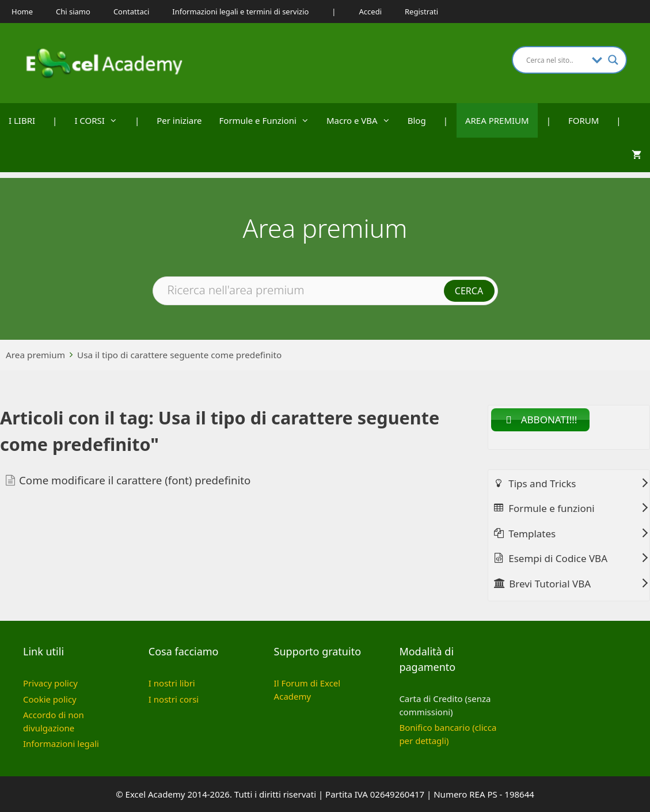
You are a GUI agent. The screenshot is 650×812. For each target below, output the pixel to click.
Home (22, 12)
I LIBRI (22, 120)
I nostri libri (172, 683)
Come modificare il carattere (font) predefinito (135, 480)
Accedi (370, 12)
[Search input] (556, 60)
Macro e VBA (363, 120)
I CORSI (100, 120)
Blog (417, 120)
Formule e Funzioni (269, 120)
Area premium (35, 355)
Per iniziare (179, 120)
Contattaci (131, 12)
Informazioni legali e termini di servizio (240, 12)
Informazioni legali (61, 743)
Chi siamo (73, 12)
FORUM (584, 120)
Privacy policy (50, 683)
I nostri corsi (174, 699)
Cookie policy (50, 699)
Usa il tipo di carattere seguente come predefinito (179, 355)
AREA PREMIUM (497, 120)
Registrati (421, 12)
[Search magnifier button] (613, 60)
